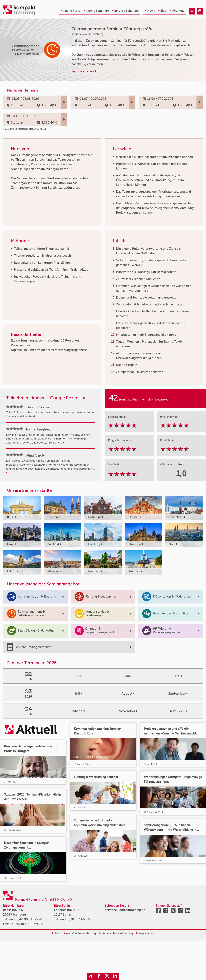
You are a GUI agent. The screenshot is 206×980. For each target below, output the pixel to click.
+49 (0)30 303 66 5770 (76, 919)
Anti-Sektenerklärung (80, 933)
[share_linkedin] (115, 976)
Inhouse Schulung (125, 11)
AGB (56, 933)
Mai (128, 676)
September (178, 693)
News (150, 11)
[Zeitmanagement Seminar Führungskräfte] (192, 11)
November (128, 711)
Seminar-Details (84, 71)
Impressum (145, 933)
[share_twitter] (107, 976)
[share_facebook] (99, 976)
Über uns (177, 11)
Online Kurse (70, 11)
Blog (162, 11)
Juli (78, 693)
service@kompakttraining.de (125, 910)
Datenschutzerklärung (116, 933)
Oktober (78, 711)
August (128, 693)
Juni (178, 676)
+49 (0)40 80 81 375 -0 (26, 919)
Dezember (178, 711)
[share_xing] (91, 976)
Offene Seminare (96, 11)
